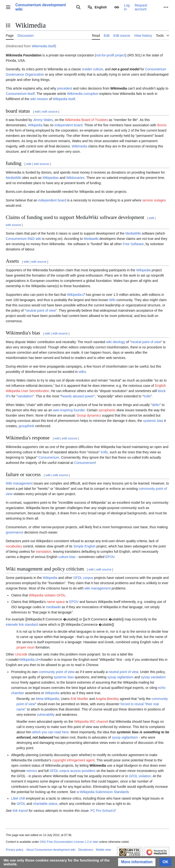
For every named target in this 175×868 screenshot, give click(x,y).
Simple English (85, 546)
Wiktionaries (75, 178)
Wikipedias (51, 178)
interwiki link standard (22, 625)
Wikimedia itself (43, 46)
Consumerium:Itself (20, 94)
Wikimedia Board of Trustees (86, 120)
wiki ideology (116, 342)
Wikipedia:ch (29, 660)
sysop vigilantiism (120, 677)
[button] (137, 862)
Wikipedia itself (64, 99)
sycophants (107, 410)
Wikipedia (35, 125)
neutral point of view (41, 310)
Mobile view (103, 850)
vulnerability (46, 715)
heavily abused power (78, 396)
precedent (65, 88)
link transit (20, 811)
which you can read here (50, 732)
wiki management (97, 588)
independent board (68, 125)
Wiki (112, 300)
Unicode (21, 654)
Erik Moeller (79, 699)
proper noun (26, 647)
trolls (147, 396)
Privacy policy (15, 850)
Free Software (133, 244)
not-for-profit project (111, 55)
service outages (154, 200)
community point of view (57, 672)
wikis (82, 372)
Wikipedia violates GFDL (47, 595)
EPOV (110, 557)
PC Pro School (101, 811)
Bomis (162, 125)
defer (156, 405)
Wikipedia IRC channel (91, 722)
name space (56, 602)
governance (15, 532)
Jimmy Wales (43, 120)
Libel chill (18, 798)
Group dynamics (89, 415)
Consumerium (16, 239)
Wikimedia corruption (83, 94)
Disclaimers (86, 850)
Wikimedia (79, 146)
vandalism (25, 396)
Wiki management (19, 483)
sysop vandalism (153, 677)
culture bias (67, 557)
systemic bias (153, 421)
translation (44, 552)
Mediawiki (91, 239)
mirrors (32, 771)
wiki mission (39, 99)
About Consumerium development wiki (51, 850)
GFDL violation (140, 776)
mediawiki (53, 607)
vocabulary (14, 546)
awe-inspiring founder (69, 410)
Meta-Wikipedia (47, 699)
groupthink (26, 426)
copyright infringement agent (73, 760)
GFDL (21, 804)
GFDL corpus (83, 578)
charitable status (45, 804)
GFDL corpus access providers (73, 771)
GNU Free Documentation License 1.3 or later (69, 842)
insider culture (93, 69)
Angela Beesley (107, 699)
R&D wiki (34, 239)
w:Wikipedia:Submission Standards (103, 792)
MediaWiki (14, 178)
